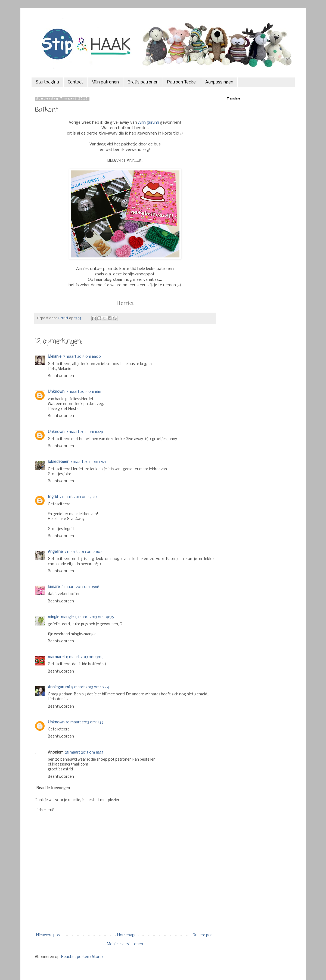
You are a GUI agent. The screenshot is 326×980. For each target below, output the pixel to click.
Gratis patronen (143, 82)
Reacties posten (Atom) (82, 957)
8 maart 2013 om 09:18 (80, 587)
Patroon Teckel (182, 82)
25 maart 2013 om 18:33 (84, 753)
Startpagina (47, 82)
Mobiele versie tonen (125, 944)
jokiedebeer (58, 462)
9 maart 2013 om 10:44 (90, 687)
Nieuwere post (49, 935)
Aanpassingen (219, 82)
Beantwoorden (61, 376)
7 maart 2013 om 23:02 (83, 552)
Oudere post (203, 935)
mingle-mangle (61, 617)
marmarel (56, 657)
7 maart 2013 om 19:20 (78, 497)
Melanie (55, 357)
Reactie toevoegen (53, 788)
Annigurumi (149, 123)
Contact (75, 82)
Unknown (56, 392)
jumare (54, 587)
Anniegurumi (59, 687)
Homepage (127, 935)
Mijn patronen (105, 82)
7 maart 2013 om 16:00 (82, 357)
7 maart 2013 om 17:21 (88, 462)
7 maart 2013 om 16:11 (84, 392)
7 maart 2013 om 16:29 (85, 432)
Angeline (55, 552)
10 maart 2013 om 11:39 (85, 722)
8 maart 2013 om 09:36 (95, 617)
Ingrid (53, 497)
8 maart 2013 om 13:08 (85, 657)
